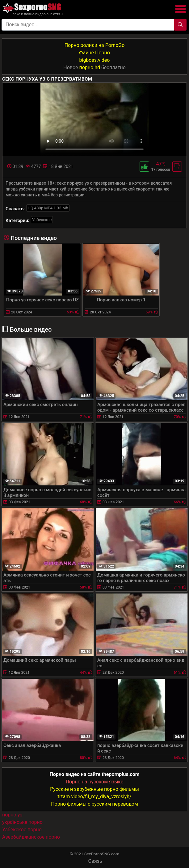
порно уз (12, 815)
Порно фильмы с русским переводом (94, 804)
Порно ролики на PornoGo (95, 45)
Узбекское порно (22, 830)
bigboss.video (95, 60)
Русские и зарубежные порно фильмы (94, 789)
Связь (95, 861)
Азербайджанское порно (31, 837)
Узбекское (42, 220)
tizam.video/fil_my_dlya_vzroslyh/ (94, 797)
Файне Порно (94, 53)
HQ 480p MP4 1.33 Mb (48, 208)
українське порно (22, 822)
